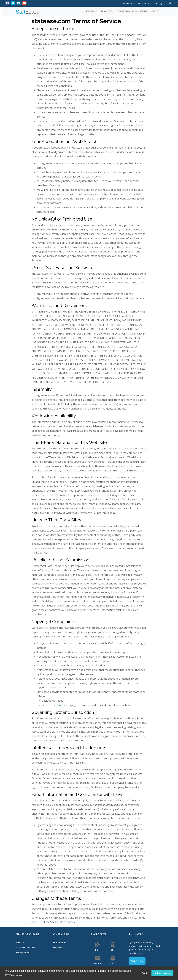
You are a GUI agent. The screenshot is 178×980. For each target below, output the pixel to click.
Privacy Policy (22, 953)
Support (128, 3)
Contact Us (144, 3)
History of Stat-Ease (25, 948)
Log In (160, 3)
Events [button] (156, 11)
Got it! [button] (145, 973)
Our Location (60, 943)
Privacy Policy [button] (14, 975)
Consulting (123, 11)
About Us (20, 943)
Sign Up (137, 961)
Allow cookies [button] (162, 973)
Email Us (57, 948)
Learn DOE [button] (107, 11)
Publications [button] (140, 11)
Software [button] (91, 11)
